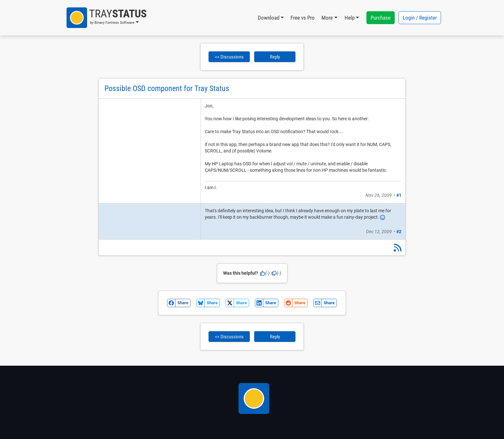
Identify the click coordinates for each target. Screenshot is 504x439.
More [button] (327, 18)
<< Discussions (229, 57)
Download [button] (269, 18)
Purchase (381, 18)
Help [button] (350, 18)
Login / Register (420, 18)
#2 (399, 232)
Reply (275, 57)
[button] (107, 18)
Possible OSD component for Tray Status (167, 88)
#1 (399, 195)
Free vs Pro (303, 18)
